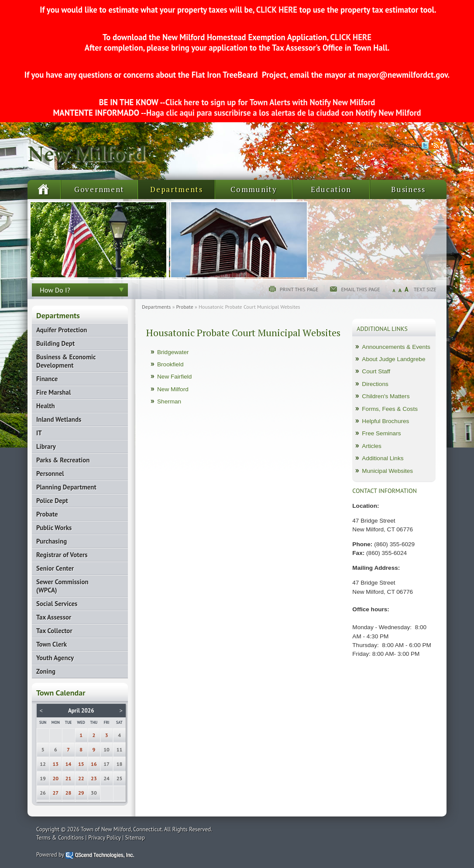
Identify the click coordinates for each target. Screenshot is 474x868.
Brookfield (170, 364)
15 (81, 764)
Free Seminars (381, 433)
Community (254, 189)
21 (69, 778)
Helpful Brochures (385, 421)
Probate (185, 307)
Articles (372, 446)
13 (56, 764)
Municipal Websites (387, 471)
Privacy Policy (105, 838)
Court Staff (376, 371)
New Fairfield (174, 377)
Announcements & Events (396, 347)
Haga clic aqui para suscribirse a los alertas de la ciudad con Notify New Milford (283, 113)
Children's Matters (386, 396)
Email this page (360, 289)
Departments (177, 189)
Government (99, 189)
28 (69, 793)
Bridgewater (173, 352)
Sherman (169, 401)
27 (56, 793)
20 (56, 778)
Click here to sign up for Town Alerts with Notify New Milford (270, 102)
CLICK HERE (277, 10)
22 (81, 778)
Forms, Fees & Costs (390, 409)
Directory (382, 145)
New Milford (173, 389)
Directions (375, 384)
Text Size (425, 289)
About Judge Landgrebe (393, 359)
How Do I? (55, 290)
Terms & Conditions (60, 838)
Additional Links (383, 458)
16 (94, 764)
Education (331, 189)
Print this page (299, 289)
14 (69, 764)
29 (81, 793)
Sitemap (407, 145)
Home (359, 145)
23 (94, 778)
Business (408, 189)
